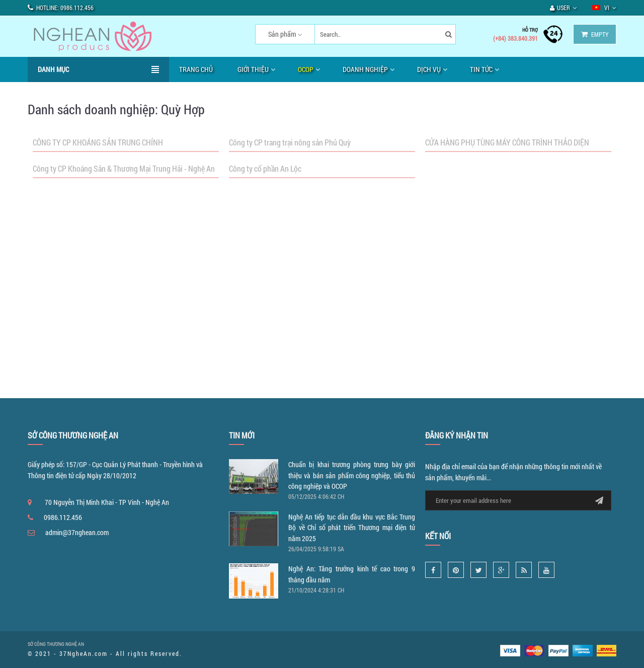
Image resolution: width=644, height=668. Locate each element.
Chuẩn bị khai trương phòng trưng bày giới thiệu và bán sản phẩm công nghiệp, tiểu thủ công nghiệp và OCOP (352, 475)
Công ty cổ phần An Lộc (265, 168)
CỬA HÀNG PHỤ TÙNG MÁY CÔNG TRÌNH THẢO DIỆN (507, 142)
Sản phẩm (282, 34)
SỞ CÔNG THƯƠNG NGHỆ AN (56, 644)
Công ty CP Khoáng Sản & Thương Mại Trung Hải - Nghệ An (124, 168)
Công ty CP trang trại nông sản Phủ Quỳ (290, 142)
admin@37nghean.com (77, 532)
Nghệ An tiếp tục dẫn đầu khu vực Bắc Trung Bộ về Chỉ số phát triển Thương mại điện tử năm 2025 (352, 528)
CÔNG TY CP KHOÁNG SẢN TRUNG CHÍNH (98, 142)
